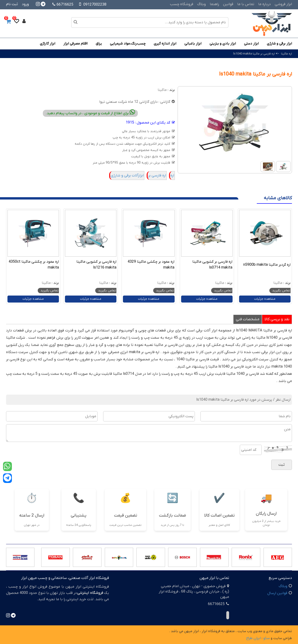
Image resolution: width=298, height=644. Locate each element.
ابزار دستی (251, 44)
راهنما (214, 4)
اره (172, 176)
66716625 (63, 5)
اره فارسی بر (157, 176)
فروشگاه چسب (182, 4)
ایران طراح (253, 638)
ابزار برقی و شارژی (279, 44)
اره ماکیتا (286, 54)
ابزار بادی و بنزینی (223, 44)
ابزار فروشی (283, 4)
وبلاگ (201, 4)
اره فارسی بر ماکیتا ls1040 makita (254, 54)
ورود (25, 4)
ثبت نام (12, 4)
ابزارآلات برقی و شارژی (127, 176)
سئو (267, 638)
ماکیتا (162, 90)
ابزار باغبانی (193, 44)
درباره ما (264, 4)
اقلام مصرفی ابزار (75, 44)
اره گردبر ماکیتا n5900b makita (267, 265)
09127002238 (95, 5)
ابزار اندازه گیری (165, 44)
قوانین (228, 4)
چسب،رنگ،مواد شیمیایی (128, 44)
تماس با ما (246, 4)
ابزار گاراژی (47, 44)
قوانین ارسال (277, 593)
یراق (99, 44)
